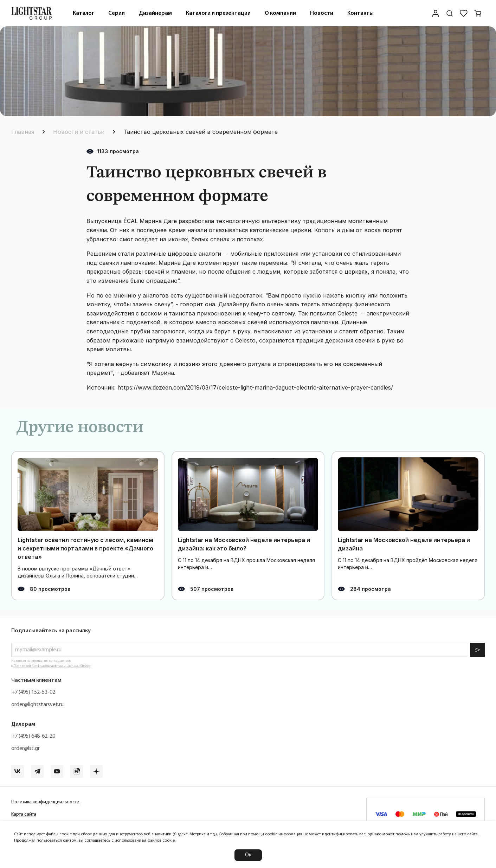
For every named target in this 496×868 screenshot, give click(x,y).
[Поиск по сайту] (450, 13)
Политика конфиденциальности (45, 802)
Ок (248, 855)
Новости (322, 13)
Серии (117, 13)
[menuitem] (83, 13)
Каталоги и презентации (218, 13)
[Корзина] (478, 13)
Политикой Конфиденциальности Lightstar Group (52, 666)
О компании (280, 13)
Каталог (83, 13)
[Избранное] (464, 13)
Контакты (360, 13)
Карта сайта (24, 814)
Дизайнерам (155, 13)
